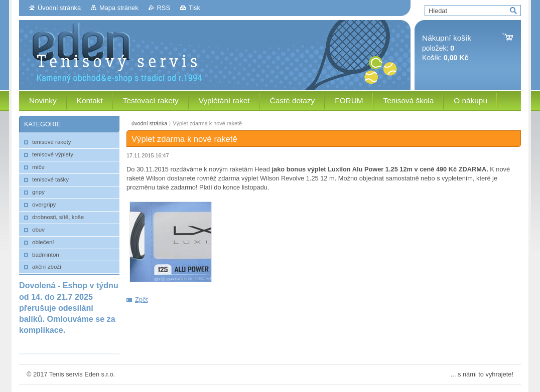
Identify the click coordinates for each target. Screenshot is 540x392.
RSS (164, 8)
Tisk (194, 8)
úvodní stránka (149, 123)
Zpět (142, 300)
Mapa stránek (119, 8)
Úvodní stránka (59, 8)
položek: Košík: (447, 48)
